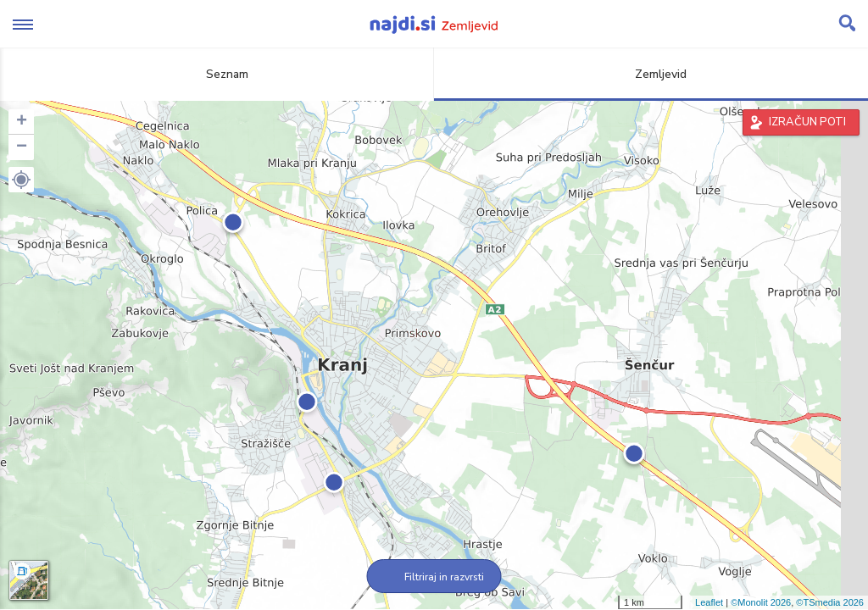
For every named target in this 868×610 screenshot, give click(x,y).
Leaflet (709, 602)
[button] (21, 180)
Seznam (217, 74)
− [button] (22, 147)
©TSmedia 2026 (830, 602)
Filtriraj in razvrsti (434, 577)
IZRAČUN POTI (807, 122)
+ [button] (22, 122)
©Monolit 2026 (761, 602)
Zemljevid (651, 74)
